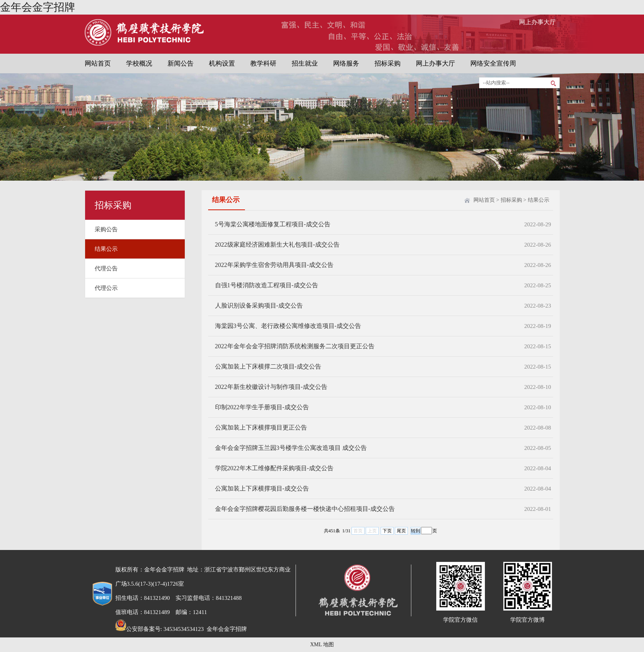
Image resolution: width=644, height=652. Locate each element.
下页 (387, 531)
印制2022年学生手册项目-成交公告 (262, 407)
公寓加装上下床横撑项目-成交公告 (262, 488)
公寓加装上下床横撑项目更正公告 (261, 427)
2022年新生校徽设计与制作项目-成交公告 (271, 387)
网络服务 (346, 63)
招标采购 (388, 63)
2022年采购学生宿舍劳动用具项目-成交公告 (274, 265)
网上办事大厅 (537, 22)
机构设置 (222, 63)
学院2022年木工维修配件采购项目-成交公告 (274, 468)
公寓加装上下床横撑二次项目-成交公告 (268, 366)
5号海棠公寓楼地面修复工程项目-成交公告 (273, 224)
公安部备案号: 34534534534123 (160, 629)
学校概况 (139, 63)
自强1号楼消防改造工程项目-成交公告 (267, 285)
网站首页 (98, 63)
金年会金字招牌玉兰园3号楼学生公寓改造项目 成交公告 (291, 448)
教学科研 (263, 63)
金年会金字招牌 (38, 7)
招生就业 (305, 63)
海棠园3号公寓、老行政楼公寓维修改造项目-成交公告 (288, 326)
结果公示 (106, 249)
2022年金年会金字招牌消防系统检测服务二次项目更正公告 (295, 346)
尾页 (401, 531)
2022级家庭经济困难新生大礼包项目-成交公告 (277, 244)
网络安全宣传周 (493, 63)
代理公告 (106, 268)
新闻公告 (181, 63)
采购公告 (106, 229)
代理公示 (106, 288)
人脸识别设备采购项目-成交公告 (259, 305)
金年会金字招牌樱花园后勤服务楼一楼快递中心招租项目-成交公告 (305, 509)
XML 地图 (322, 645)
